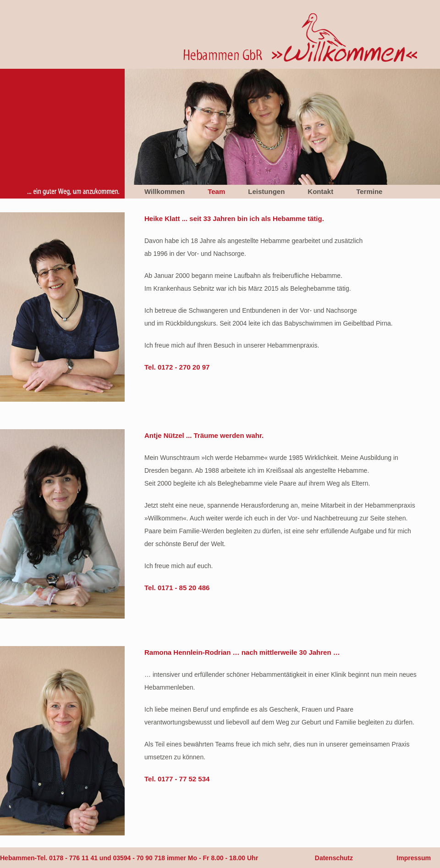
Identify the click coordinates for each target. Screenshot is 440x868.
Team (216, 191)
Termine (369, 191)
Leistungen (266, 191)
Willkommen (165, 191)
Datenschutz (334, 858)
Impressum (414, 858)
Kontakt (320, 191)
